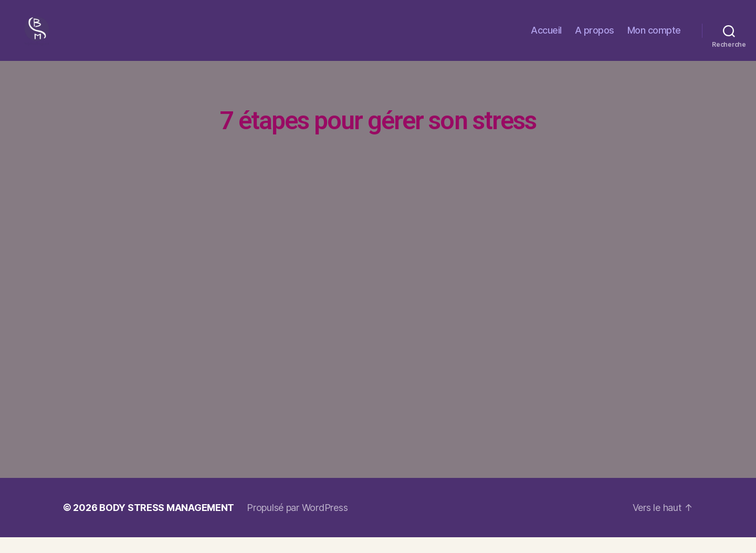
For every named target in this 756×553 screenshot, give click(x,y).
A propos (595, 38)
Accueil (546, 38)
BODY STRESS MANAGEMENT (167, 523)
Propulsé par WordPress (297, 523)
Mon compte (654, 38)
